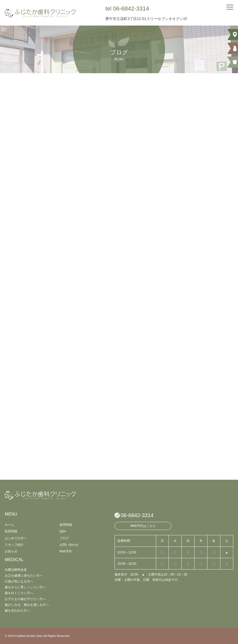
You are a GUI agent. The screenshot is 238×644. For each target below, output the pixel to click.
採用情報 (66, 525)
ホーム (9, 525)
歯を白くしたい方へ (19, 593)
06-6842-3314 (137, 515)
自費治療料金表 (16, 570)
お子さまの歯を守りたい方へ (25, 599)
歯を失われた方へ (17, 611)
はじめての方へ (16, 538)
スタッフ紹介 (14, 545)
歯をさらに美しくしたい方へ (25, 587)
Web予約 (66, 551)
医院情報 (11, 531)
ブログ (64, 538)
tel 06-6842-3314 (127, 9)
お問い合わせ (69, 545)
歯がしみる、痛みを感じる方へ (27, 605)
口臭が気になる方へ (19, 581)
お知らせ (11, 551)
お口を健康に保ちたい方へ (24, 576)
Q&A (63, 531)
